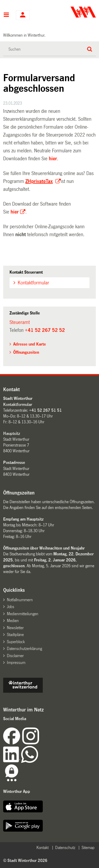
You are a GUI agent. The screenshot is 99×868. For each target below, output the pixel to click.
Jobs (11, 607)
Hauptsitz (12, 433)
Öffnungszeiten (26, 352)
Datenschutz (65, 848)
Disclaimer (15, 656)
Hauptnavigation (6, 15)
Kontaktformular (33, 283)
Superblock (16, 642)
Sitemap (88, 848)
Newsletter (15, 628)
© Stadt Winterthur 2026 (25, 860)
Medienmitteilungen (23, 614)
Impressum (16, 663)
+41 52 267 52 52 (45, 330)
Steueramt (20, 322)
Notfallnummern (20, 600)
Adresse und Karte (30, 344)
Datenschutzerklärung (24, 649)
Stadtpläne (15, 635)
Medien (13, 621)
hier (53, 159)
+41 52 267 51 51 (45, 410)
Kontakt (43, 848)
